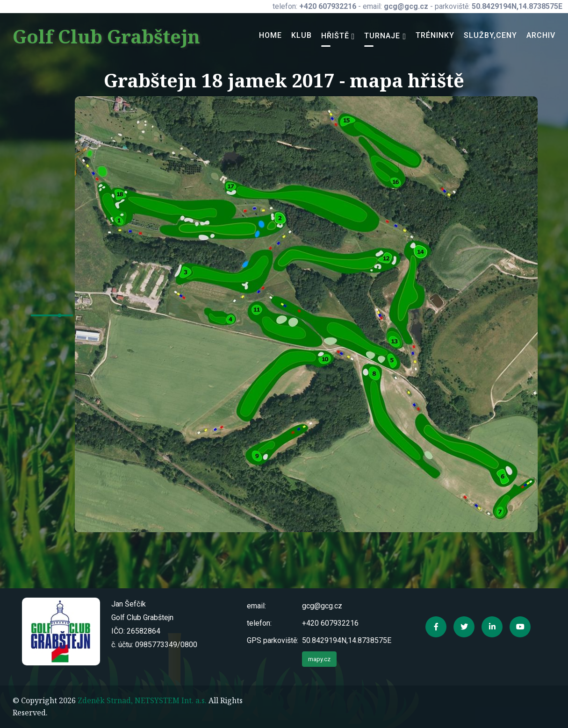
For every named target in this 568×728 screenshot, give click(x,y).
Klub (302, 35)
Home (270, 35)
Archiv (541, 35)
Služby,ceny (490, 35)
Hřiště (335, 36)
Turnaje (382, 36)
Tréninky (435, 35)
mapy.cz (319, 659)
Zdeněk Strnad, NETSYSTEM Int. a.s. (142, 700)
